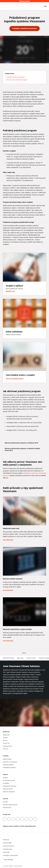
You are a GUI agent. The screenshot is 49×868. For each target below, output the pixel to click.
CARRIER (20, 866)
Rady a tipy (20, 658)
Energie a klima (31, 658)
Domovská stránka (8, 658)
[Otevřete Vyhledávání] (41, 6)
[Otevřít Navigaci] (45, 6)
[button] (24, 653)
